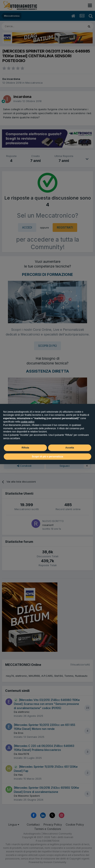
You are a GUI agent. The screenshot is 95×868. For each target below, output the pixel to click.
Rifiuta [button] (25, 448)
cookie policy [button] (28, 422)
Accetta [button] (70, 448)
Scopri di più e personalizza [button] (47, 457)
